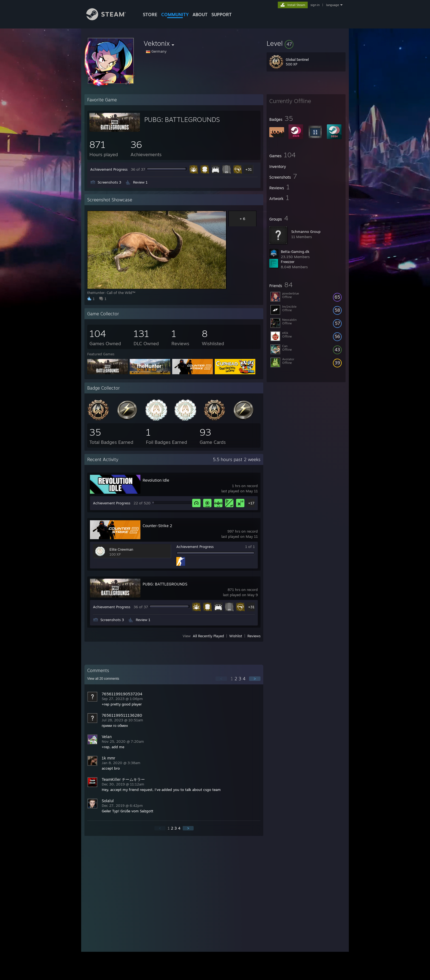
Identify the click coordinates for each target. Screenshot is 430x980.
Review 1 (140, 182)
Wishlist (236, 636)
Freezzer (288, 262)
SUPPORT (222, 15)
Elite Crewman (121, 549)
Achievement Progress (109, 169)
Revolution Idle (156, 480)
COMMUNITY (175, 15)
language (333, 5)
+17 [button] (251, 503)
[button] (306, 43)
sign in (315, 5)
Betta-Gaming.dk (295, 252)
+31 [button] (249, 169)
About (200, 15)
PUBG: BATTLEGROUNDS (182, 119)
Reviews (254, 636)
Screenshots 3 (109, 182)
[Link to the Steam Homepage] (110, 19)
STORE (150, 15)
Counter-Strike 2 (157, 526)
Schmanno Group (306, 232)
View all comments (103, 679)
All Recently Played (208, 636)
